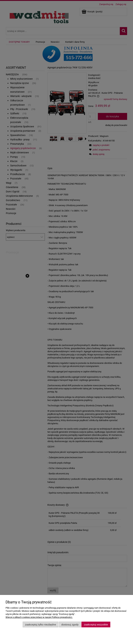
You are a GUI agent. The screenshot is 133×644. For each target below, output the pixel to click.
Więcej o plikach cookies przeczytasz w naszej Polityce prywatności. (39, 617)
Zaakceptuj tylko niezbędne (40, 624)
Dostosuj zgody (70, 624)
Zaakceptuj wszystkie (96, 624)
